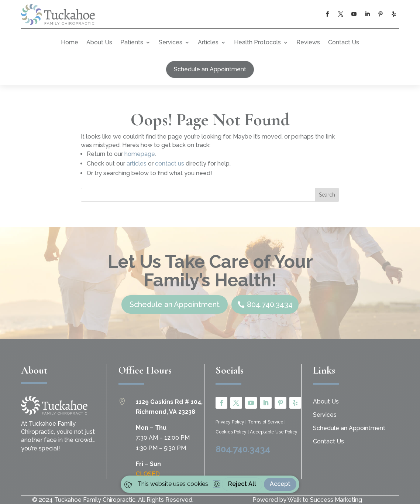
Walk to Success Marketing (325, 500)
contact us (170, 164)
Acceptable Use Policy (274, 432)
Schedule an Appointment (210, 69)
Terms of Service (266, 422)
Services (171, 42)
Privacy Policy (230, 422)
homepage (140, 154)
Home (70, 42)
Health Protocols (257, 42)
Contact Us (344, 42)
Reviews (308, 42)
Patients (132, 42)
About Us (99, 42)
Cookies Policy (232, 432)
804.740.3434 (243, 449)
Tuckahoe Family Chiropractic (95, 500)
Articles (208, 42)
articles (137, 164)
